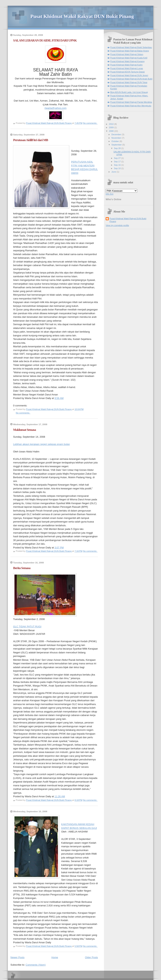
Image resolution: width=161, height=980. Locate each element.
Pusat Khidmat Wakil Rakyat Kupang (127, 61)
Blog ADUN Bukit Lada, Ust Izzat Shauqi (129, 92)
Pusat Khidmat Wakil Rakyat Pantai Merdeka (131, 102)
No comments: (90, 123)
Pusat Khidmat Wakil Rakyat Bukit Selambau (131, 47)
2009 (112, 127)
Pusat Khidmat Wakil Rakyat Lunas (127, 68)
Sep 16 (118, 165)
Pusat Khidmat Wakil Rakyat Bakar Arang (130, 51)
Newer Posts (17, 957)
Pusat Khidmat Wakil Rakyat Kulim (126, 65)
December (117, 134)
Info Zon (110, 194)
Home (55, 957)
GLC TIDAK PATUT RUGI (27, 627)
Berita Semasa (22, 568)
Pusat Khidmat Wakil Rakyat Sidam (127, 54)
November (117, 138)
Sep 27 (118, 158)
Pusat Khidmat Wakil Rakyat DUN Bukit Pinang (82, 16)
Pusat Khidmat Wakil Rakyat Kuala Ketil (129, 58)
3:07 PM (59, 548)
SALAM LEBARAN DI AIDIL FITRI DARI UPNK (45, 40)
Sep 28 (118, 148)
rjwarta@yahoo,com (56, 108)
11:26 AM (60, 796)
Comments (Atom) (36, 965)
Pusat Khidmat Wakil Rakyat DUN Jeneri (129, 75)
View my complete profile (117, 225)
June (114, 172)
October (115, 141)
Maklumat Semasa (25, 430)
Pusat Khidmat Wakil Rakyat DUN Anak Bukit (131, 79)
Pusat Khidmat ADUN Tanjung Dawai (127, 72)
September (117, 145)
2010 (112, 124)
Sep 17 (118, 162)
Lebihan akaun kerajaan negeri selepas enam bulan (42, 444)
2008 (112, 131)
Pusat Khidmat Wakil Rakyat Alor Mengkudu (131, 106)
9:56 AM (59, 398)
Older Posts (91, 957)
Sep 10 (118, 168)
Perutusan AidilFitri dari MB (31, 140)
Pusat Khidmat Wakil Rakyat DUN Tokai (129, 82)
